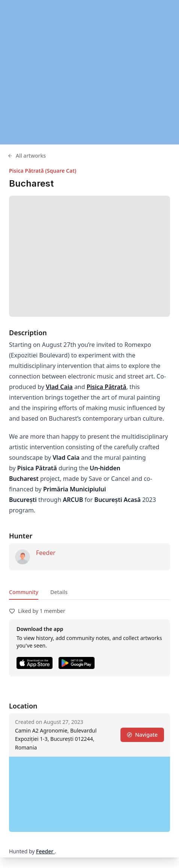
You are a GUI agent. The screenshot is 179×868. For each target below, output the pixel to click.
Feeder (46, 553)
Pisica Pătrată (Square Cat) (43, 171)
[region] (89, 72)
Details (59, 592)
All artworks (27, 156)
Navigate (142, 735)
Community (24, 592)
